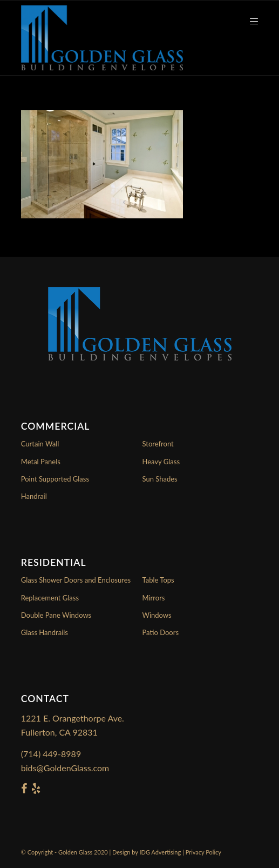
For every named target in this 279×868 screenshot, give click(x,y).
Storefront (158, 444)
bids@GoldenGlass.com (65, 768)
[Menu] (249, 22)
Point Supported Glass (55, 479)
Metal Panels (41, 462)
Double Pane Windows (56, 615)
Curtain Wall (40, 444)
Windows (157, 615)
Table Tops (158, 580)
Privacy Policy (203, 852)
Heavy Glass (161, 462)
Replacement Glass (50, 598)
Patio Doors (161, 632)
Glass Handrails (45, 632)
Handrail (34, 496)
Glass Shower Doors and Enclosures (76, 580)
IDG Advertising (160, 852)
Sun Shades (160, 479)
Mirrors (154, 598)
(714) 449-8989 (51, 754)
